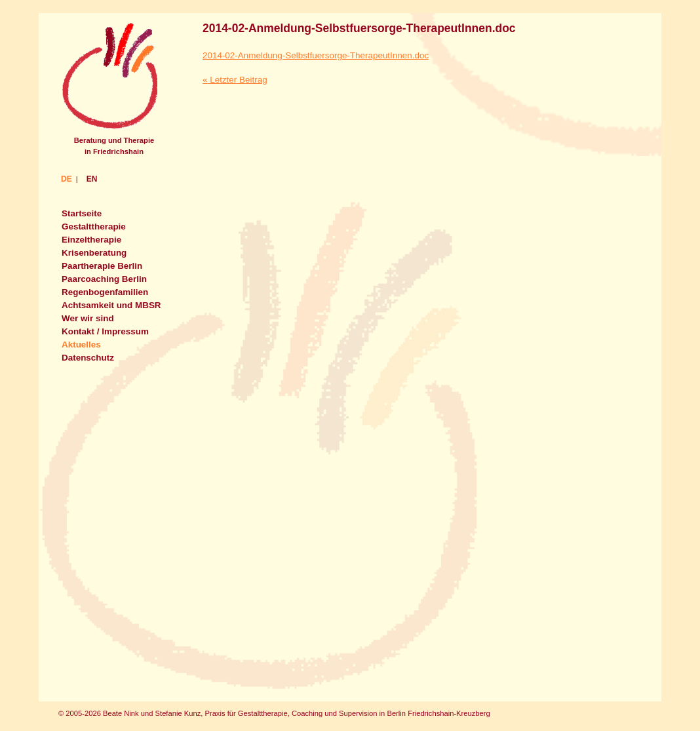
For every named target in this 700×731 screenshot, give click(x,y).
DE (67, 179)
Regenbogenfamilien (105, 292)
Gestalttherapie (94, 227)
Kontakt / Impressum (105, 331)
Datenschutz (88, 358)
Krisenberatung (94, 253)
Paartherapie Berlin (102, 266)
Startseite (82, 213)
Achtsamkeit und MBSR (111, 305)
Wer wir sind (88, 318)
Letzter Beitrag (235, 80)
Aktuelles (81, 345)
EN (92, 179)
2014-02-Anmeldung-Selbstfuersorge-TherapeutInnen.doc (359, 28)
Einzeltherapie (91, 240)
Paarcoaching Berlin (104, 279)
